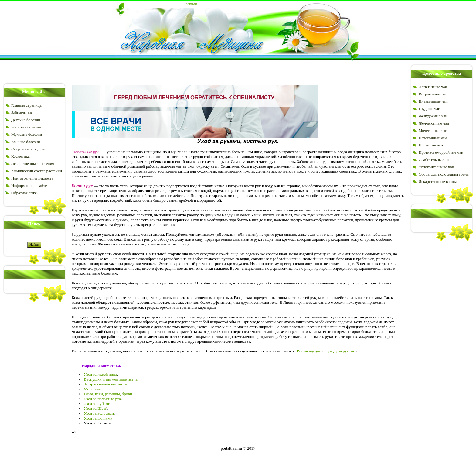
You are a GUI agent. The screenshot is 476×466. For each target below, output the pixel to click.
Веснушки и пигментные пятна (111, 379)
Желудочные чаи (433, 116)
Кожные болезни (26, 142)
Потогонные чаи (433, 138)
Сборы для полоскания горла (444, 174)
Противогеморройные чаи (441, 152)
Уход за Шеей (96, 408)
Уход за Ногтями (98, 418)
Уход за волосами (99, 413)
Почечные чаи (431, 145)
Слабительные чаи (435, 160)
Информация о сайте (29, 185)
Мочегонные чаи (433, 130)
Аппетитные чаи (433, 87)
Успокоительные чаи (436, 167)
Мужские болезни (27, 134)
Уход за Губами (97, 404)
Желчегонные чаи (434, 123)
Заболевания (22, 113)
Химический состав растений (37, 171)
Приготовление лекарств (32, 178)
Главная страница (26, 105)
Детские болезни (26, 120)
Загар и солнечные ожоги (105, 384)
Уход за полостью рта (102, 399)
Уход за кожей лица (100, 374)
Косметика (20, 156)
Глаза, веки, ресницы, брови (108, 394)
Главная (190, 4)
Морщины (93, 389)
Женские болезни (26, 127)
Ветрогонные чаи (433, 94)
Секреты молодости (28, 149)
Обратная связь (24, 193)
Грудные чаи (429, 109)
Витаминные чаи (433, 101)
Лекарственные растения (33, 164)
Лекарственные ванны (438, 182)
